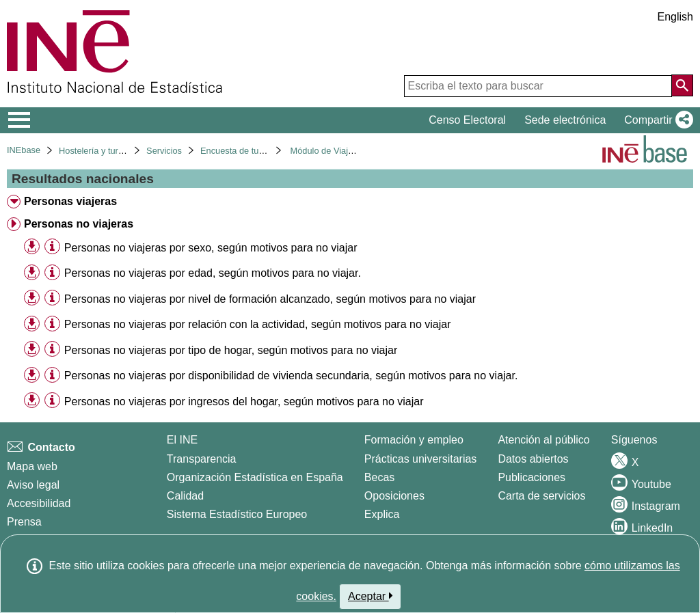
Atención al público (543, 440)
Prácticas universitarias (421, 459)
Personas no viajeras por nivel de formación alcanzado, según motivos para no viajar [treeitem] (270, 299)
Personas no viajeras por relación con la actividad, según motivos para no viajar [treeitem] (258, 324)
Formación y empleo (414, 440)
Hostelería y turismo (98, 151)
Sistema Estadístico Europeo (237, 514)
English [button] (675, 17)
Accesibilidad (39, 503)
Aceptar (370, 596)
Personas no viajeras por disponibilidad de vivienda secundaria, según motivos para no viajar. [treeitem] (291, 376)
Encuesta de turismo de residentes (268, 151)
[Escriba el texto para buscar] (538, 86)
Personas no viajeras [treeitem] (79, 224)
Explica (382, 514)
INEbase (24, 150)
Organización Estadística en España (255, 477)
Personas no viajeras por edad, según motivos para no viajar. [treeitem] (213, 273)
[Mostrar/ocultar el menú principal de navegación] (19, 120)
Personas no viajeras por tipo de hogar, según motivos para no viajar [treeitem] (231, 350)
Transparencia (202, 459)
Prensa (24, 522)
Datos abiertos (533, 459)
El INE (182, 440)
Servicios (164, 151)
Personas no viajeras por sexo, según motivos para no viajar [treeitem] (211, 248)
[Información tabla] (52, 247)
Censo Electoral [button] (467, 120)
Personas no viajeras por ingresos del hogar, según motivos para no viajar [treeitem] (244, 401)
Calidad (185, 496)
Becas (379, 477)
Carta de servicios (541, 496)
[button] (656, 120)
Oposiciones (394, 496)
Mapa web (32, 466)
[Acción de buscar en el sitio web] (682, 85)
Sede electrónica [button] (565, 120)
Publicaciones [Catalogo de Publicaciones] (531, 477)
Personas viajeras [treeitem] (70, 201)
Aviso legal (33, 485)
